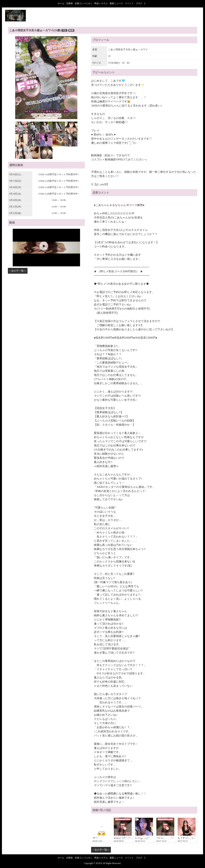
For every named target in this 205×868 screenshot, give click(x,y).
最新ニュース (116, 3)
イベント (129, 3)
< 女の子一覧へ (18, 271)
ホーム (61, 3)
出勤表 (70, 3)
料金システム (101, 3)
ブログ (139, 3)
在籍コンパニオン (84, 3)
